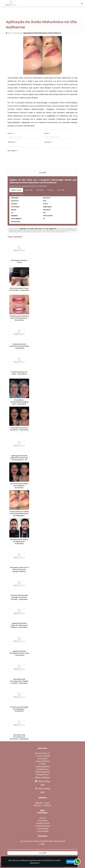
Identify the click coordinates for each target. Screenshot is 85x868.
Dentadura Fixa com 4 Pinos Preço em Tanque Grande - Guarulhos (19, 570)
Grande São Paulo (17, 194)
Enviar (43, 173)
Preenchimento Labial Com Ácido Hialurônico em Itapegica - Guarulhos (19, 515)
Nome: (11, 133)
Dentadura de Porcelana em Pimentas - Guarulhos (19, 737)
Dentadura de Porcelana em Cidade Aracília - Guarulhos (19, 681)
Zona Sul (50, 190)
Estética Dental (43, 826)
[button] (82, 4)
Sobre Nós (43, 821)
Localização (43, 829)
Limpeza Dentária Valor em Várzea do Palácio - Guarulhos (19, 625)
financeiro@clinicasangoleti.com (42, 773)
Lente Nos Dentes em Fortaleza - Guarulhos (19, 429)
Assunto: (48, 142)
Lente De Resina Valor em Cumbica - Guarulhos (19, 486)
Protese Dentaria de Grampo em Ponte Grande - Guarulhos (19, 597)
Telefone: (12, 142)
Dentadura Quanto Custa (19, 261)
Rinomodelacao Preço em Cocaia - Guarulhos (19, 289)
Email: (47, 133)
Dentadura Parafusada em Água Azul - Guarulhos (19, 402)
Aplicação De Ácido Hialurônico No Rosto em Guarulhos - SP (19, 458)
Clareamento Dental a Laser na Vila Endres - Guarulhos (19, 318)
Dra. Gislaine (42, 778)
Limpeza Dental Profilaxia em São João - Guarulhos (19, 653)
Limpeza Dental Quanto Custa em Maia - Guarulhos (19, 346)
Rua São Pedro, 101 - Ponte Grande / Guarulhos (42, 756)
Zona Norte (29, 190)
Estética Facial (43, 823)
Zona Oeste (40, 190)
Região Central (16, 190)
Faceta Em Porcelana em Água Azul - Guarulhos (19, 542)
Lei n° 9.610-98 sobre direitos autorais (54, 232)
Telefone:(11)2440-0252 (42, 763)
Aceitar (71, 862)
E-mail (43, 844)
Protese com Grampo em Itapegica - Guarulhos (19, 709)
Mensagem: (13, 151)
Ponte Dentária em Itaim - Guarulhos (19, 373)
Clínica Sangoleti (42, 783)
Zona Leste (61, 190)
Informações (43, 831)
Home (43, 818)
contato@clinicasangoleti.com (42, 768)
